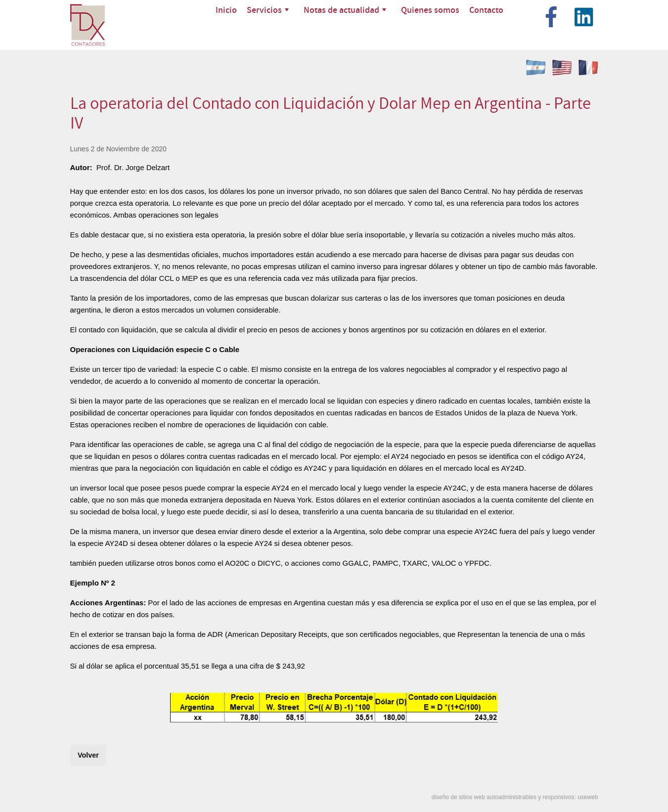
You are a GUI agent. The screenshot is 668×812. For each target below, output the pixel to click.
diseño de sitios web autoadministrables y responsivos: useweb (515, 797)
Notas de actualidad (345, 10)
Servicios (268, 10)
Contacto (486, 10)
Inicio (226, 10)
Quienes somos (430, 10)
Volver (88, 755)
